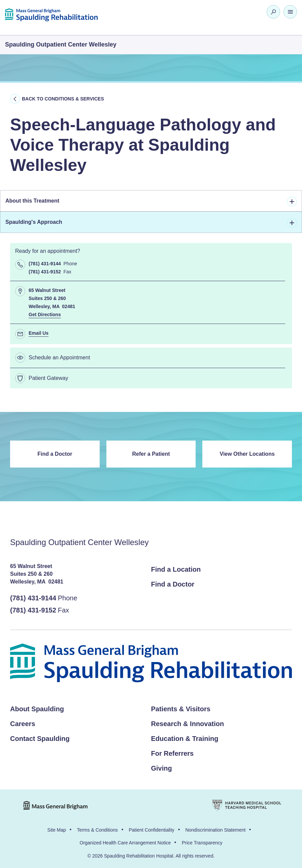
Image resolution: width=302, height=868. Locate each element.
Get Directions (45, 315)
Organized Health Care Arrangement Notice (125, 843)
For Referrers (173, 753)
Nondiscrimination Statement (215, 830)
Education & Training (185, 739)
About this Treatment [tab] (151, 202)
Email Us (39, 333)
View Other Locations (247, 454)
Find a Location (176, 569)
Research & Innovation (188, 724)
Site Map (57, 830)
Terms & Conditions (97, 830)
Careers (23, 724)
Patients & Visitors (181, 709)
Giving (162, 768)
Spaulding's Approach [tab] (151, 223)
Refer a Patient (151, 454)
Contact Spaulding (40, 739)
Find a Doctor (55, 454)
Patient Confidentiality (151, 830)
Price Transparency (202, 843)
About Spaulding (37, 709)
